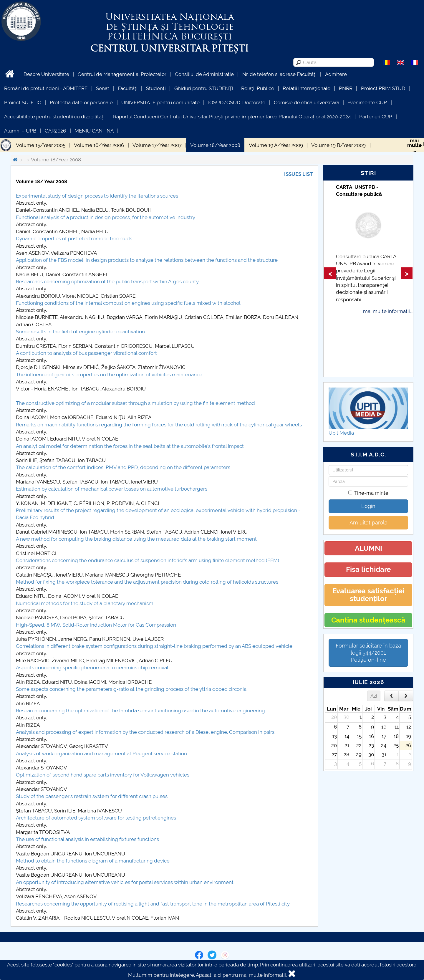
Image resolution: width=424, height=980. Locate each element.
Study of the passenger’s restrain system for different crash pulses (92, 796)
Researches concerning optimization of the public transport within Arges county (107, 282)
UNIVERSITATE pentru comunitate (160, 102)
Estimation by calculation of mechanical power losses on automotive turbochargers (112, 489)
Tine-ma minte (368, 493)
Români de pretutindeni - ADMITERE (46, 88)
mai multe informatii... (388, 311)
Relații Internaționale (307, 88)
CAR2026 (55, 131)
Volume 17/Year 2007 (157, 145)
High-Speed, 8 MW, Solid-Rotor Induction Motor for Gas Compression (96, 625)
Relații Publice (258, 88)
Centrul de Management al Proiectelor (122, 74)
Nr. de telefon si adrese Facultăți (279, 74)
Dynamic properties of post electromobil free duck (74, 239)
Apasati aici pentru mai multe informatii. (241, 975)
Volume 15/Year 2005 (41, 145)
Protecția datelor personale (81, 102)
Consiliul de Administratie (204, 74)
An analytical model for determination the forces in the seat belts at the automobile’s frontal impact (130, 446)
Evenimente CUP (367, 102)
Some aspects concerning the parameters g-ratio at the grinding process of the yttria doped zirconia (131, 689)
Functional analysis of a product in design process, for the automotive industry (106, 217)
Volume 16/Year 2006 (99, 145)
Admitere (336, 74)
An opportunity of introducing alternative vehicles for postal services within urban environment (125, 882)
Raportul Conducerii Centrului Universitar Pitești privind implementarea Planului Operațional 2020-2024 (232, 117)
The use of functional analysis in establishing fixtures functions (87, 839)
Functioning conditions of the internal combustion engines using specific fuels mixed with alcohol (128, 303)
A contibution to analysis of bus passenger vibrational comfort (86, 353)
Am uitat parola (368, 523)
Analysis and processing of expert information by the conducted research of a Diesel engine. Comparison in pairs (145, 732)
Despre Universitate (46, 74)
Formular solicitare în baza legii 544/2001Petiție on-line (368, 653)
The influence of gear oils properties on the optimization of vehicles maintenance (109, 375)
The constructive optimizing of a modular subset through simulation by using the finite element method (135, 403)
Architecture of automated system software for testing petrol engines (96, 818)
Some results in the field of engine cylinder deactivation (80, 332)
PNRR (346, 88)
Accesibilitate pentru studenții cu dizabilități (54, 117)
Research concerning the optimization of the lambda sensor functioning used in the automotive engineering (140, 711)
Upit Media (341, 433)
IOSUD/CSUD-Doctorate (237, 102)
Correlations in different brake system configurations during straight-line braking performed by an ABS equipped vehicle (154, 646)
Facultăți (128, 88)
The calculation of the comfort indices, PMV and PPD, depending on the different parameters (123, 467)
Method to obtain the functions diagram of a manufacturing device (93, 861)
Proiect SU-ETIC (23, 102)
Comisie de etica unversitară (307, 102)
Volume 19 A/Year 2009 (276, 145)
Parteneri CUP (376, 117)
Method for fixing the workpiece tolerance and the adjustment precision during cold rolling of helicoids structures (147, 582)
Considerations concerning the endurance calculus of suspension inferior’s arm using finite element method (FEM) (148, 560)
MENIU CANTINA (94, 131)
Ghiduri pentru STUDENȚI (204, 88)
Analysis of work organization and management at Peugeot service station (101, 754)
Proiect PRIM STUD (383, 88)
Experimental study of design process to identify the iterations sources (97, 196)
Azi (374, 696)
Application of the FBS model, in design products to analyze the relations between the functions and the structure (147, 260)
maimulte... (414, 145)
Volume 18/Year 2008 (215, 145)
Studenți (156, 88)
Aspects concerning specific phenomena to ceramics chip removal (92, 668)
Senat (103, 88)
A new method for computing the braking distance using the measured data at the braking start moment (136, 539)
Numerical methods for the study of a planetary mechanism (85, 603)
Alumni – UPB (20, 131)
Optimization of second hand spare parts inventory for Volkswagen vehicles (103, 775)
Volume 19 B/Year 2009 (338, 145)
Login (368, 506)
